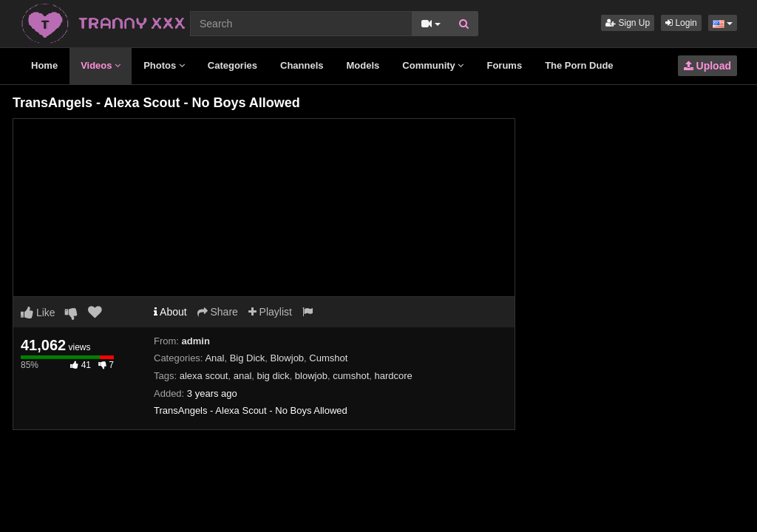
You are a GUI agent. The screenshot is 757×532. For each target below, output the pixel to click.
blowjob (311, 376)
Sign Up (628, 23)
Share (218, 312)
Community (433, 65)
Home (44, 65)
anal (243, 376)
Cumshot (328, 358)
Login (681, 23)
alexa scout (204, 376)
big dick (274, 376)
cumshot (351, 376)
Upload (707, 66)
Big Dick (248, 358)
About (170, 312)
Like (38, 313)
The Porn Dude (579, 65)
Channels (302, 65)
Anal (214, 358)
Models (363, 65)
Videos (101, 65)
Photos (164, 65)
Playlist (270, 312)
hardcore (394, 376)
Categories (232, 65)
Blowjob (288, 358)
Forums (504, 65)
